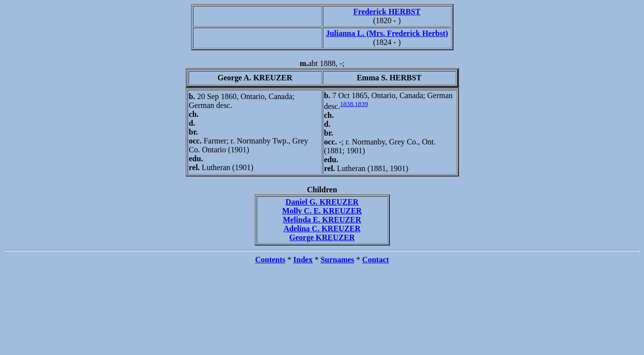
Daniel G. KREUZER (322, 202)
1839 (361, 104)
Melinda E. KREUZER (322, 220)
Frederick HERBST (387, 12)
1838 (347, 104)
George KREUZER (322, 237)
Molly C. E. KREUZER (322, 211)
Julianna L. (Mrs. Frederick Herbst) (387, 33)
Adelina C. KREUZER (322, 229)
